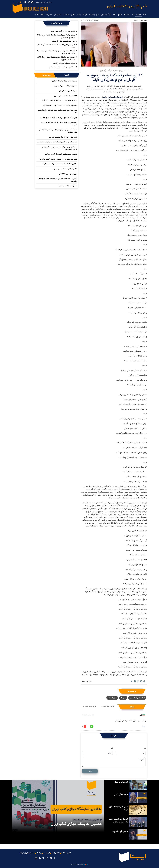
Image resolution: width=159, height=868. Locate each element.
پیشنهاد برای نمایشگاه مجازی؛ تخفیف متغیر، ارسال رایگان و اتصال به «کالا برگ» (56, 58)
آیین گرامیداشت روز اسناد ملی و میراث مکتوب (118, 820)
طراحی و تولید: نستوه (79, 864)
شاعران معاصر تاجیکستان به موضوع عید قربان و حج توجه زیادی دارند (114, 78)
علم (114, 14)
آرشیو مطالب (66, 853)
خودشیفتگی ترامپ (121, 794)
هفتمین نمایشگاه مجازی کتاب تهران (66, 86)
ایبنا (127, 7)
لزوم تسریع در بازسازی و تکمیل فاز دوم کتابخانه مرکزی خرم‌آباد (59, 124)
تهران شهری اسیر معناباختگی (68, 174)
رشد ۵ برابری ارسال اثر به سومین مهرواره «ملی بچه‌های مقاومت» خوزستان (59, 148)
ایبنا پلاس (58, 14)
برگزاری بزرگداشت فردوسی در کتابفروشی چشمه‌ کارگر (60, 164)
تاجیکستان (112, 698)
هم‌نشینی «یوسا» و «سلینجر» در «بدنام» (61, 67)
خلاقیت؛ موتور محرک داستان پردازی (66, 96)
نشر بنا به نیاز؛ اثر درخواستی (68, 91)
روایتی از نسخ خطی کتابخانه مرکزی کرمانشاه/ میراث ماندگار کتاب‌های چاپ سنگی (56, 36)
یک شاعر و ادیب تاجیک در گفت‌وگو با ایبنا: (114, 71)
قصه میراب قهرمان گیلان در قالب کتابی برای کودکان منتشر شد (57, 142)
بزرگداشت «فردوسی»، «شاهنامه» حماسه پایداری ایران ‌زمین (58, 159)
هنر (133, 14)
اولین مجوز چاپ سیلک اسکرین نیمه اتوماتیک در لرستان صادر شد (57, 111)
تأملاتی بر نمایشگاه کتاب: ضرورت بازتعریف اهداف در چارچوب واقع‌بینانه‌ (57, 180)
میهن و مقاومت (69, 14)
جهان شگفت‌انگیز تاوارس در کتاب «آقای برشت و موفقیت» (58, 118)
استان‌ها (49, 14)
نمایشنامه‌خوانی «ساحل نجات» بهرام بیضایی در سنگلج (60, 100)
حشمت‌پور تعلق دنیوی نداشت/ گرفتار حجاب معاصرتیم (60, 105)
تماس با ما (56, 853)
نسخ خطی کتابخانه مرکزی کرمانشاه (63, 41)
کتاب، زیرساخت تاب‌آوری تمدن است (63, 31)
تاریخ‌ (120, 14)
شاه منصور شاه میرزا (137, 698)
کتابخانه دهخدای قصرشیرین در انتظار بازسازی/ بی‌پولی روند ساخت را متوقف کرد (55, 52)
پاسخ (144, 726)
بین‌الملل (127, 14)
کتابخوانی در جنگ (121, 782)
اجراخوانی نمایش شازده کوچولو (67, 186)
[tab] (67, 75)
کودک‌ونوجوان (106, 14)
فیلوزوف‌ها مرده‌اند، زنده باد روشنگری (65, 169)
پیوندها (39, 853)
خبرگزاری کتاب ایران (115, 97)
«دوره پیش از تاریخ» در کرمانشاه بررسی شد (63, 137)
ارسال (90, 771)
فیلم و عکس (39, 14)
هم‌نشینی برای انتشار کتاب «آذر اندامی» (64, 81)
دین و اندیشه (94, 14)
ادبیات (139, 14)
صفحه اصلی (144, 20)
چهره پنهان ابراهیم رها (120, 831)
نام (145, 748)
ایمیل (111, 748)
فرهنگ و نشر (82, 14)
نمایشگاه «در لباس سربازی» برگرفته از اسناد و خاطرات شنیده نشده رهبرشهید (57, 131)
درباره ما (47, 853)
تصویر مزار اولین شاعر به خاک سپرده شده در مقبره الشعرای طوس (56, 46)
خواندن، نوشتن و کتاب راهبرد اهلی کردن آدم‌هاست (61, 154)
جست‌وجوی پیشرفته (27, 853)
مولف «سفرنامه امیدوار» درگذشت (64, 63)
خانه (144, 14)
